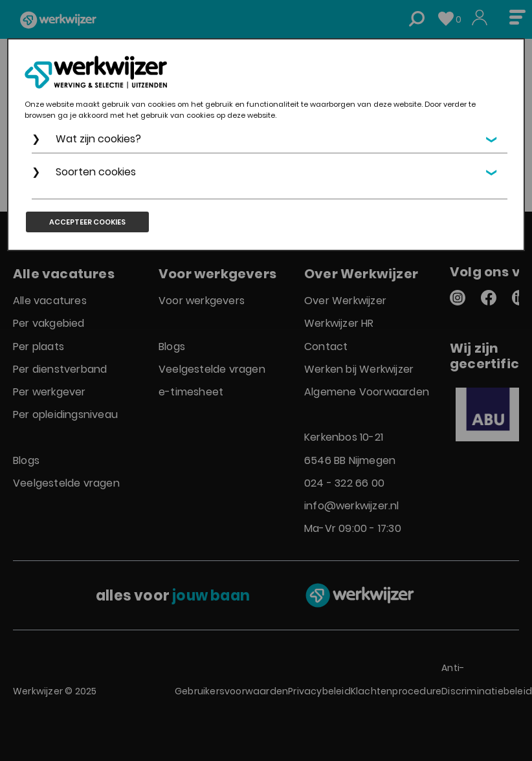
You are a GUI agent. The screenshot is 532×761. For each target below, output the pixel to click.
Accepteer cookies (87, 222)
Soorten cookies (96, 172)
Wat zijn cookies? (98, 139)
